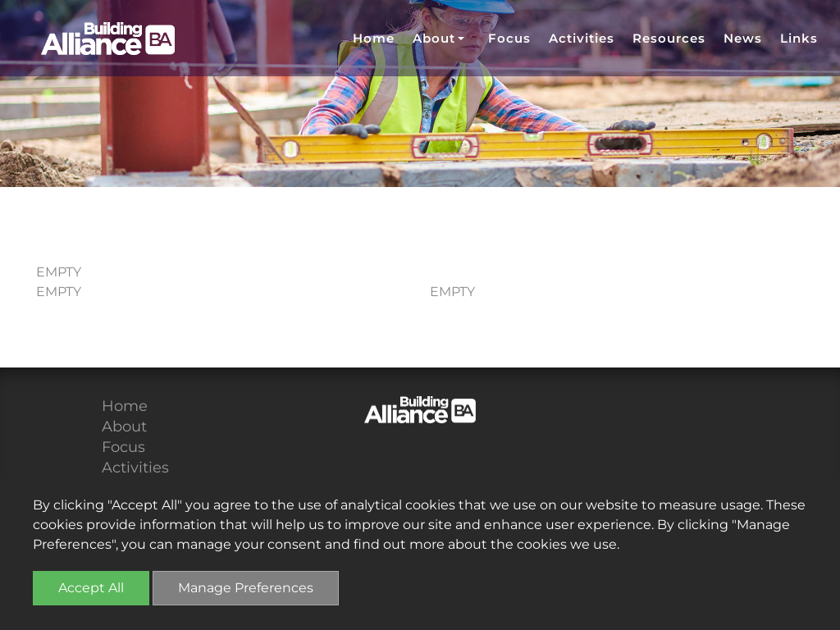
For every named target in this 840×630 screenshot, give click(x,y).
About (124, 427)
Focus (509, 38)
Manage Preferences (246, 588)
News (743, 38)
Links (799, 38)
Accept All (91, 588)
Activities (582, 38)
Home (374, 38)
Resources (669, 38)
